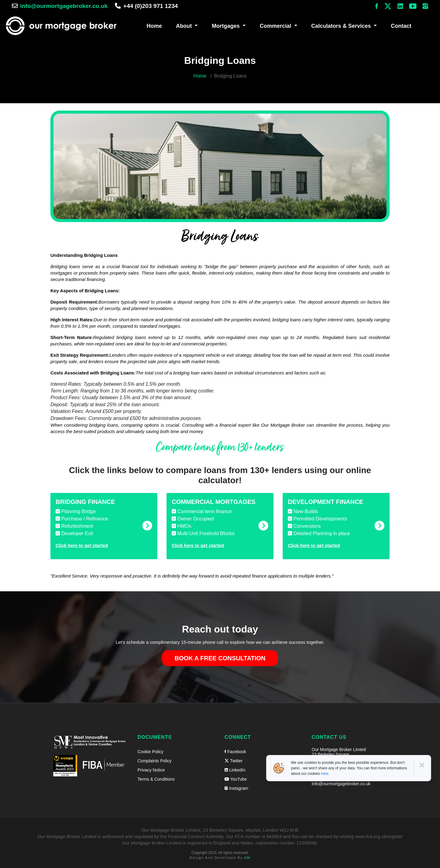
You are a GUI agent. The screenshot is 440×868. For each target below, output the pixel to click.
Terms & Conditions (156, 778)
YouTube (236, 778)
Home (154, 25)
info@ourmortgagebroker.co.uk (64, 6)
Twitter (234, 760)
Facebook (235, 750)
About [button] (185, 25)
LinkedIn (235, 769)
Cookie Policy (150, 750)
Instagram (236, 787)
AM (247, 856)
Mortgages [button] (226, 25)
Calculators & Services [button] (342, 25)
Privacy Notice (151, 769)
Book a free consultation (220, 657)
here (324, 774)
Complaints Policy (154, 760)
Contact (401, 25)
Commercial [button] (276, 25)
